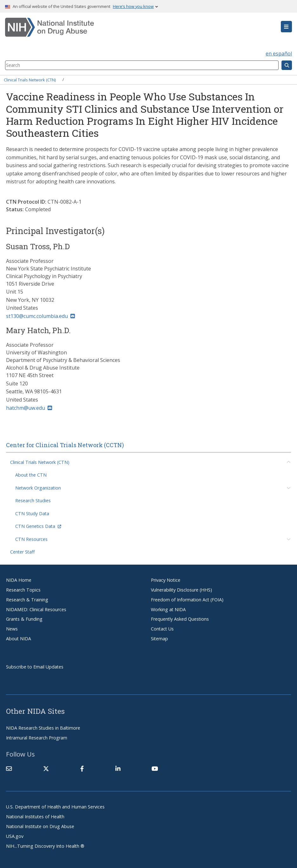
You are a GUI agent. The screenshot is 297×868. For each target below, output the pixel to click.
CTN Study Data (32, 513)
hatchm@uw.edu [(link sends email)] (29, 408)
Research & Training (27, 600)
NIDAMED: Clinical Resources (36, 609)
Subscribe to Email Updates (35, 667)
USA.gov (15, 836)
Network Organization (38, 488)
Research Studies (33, 501)
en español (279, 54)
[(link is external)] (46, 769)
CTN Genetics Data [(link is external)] (38, 526)
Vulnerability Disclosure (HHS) (181, 590)
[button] (286, 27)
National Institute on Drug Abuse (40, 826)
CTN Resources (31, 539)
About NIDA (19, 639)
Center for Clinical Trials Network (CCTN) (65, 445)
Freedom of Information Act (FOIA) (187, 600)
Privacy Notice (166, 580)
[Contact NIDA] (9, 769)
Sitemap (159, 639)
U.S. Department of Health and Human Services (55, 807)
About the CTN (31, 475)
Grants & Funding (24, 619)
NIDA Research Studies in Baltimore (43, 728)
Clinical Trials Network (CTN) (30, 79)
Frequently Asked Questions (180, 619)
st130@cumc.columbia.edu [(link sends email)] (40, 316)
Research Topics (23, 590)
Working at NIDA (168, 609)
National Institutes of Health (35, 817)
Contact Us (162, 629)
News (12, 629)
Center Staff (23, 552)
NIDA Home (19, 580)
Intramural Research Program (37, 738)
